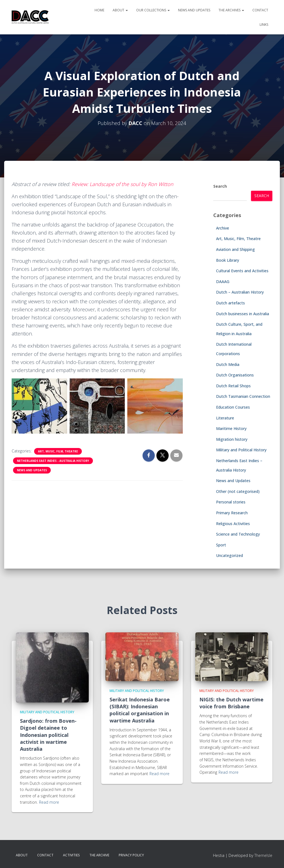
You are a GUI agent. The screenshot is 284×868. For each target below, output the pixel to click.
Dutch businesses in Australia (243, 314)
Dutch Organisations (235, 375)
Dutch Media (228, 364)
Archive (223, 228)
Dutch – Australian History (240, 292)
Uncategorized (230, 555)
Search (220, 186)
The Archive (99, 855)
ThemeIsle (263, 855)
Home (99, 10)
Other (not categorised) (238, 491)
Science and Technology (238, 534)
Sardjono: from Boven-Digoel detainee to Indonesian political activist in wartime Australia (48, 735)
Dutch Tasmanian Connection (243, 396)
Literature (225, 418)
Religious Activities (233, 524)
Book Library (228, 260)
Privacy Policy (131, 855)
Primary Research (232, 513)
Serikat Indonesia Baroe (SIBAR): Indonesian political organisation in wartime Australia (140, 710)
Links (264, 25)
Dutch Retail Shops (233, 386)
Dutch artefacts (230, 303)
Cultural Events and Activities (242, 271)
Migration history (232, 439)
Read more (49, 802)
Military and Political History (241, 450)
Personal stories (231, 502)
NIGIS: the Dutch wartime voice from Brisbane (231, 703)
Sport (221, 545)
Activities (71, 855)
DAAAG (223, 282)
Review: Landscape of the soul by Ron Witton (122, 184)
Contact (260, 10)
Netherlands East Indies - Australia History (53, 461)
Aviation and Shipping (235, 249)
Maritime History (231, 428)
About (120, 10)
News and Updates (194, 10)
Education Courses (233, 407)
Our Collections (153, 10)
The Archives (231, 10)
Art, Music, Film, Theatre (58, 451)
